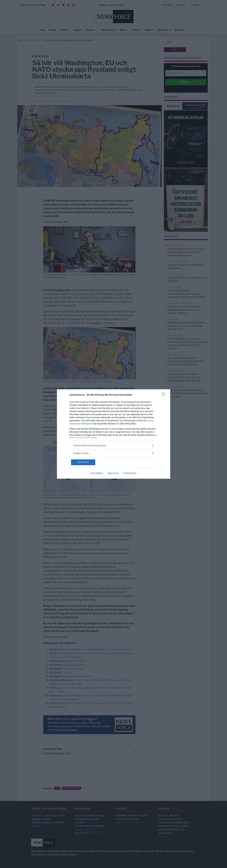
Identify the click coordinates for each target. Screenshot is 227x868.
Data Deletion (97, 473)
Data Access (113, 473)
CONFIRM (85, 462)
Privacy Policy (130, 473)
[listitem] (114, 446)
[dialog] (114, 434)
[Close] (164, 395)
